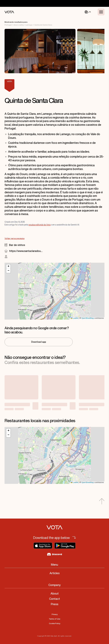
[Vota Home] (9, 12)
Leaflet (74, 318)
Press (55, 604)
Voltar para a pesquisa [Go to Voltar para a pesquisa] (14, 239)
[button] (8, 267)
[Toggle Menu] (101, 12)
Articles (55, 573)
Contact (54, 599)
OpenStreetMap (88, 318)
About (55, 593)
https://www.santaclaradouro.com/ (26, 251)
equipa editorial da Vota (40, 225)
